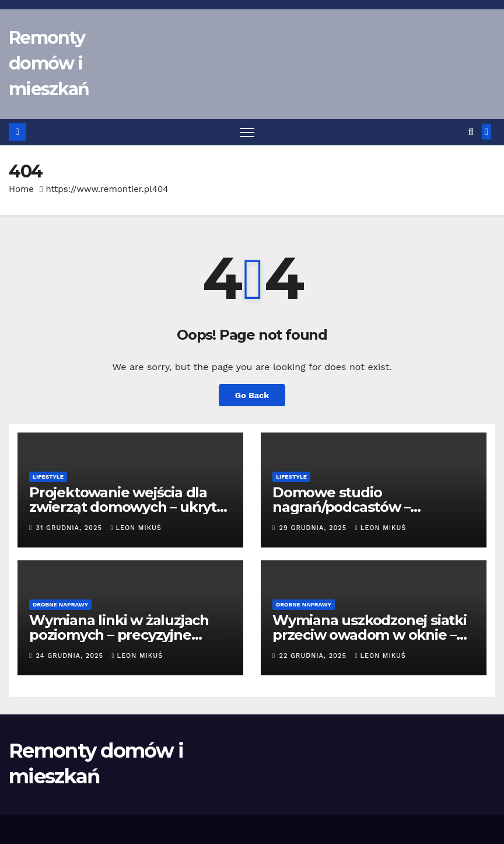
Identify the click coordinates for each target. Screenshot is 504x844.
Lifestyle (48, 477)
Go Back (252, 395)
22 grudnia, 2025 (314, 656)
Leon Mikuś (136, 528)
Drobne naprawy (60, 604)
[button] (471, 132)
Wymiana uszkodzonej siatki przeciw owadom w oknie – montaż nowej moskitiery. (370, 635)
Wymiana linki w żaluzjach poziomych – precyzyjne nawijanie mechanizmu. (119, 635)
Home (21, 189)
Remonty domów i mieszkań (49, 63)
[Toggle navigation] (247, 132)
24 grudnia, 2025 (71, 656)
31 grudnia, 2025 (71, 528)
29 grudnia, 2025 (314, 528)
